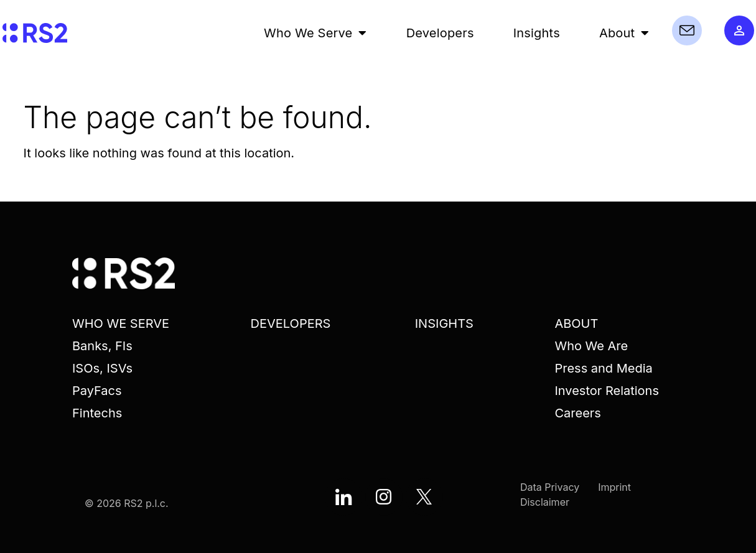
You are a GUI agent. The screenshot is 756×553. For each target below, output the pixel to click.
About (624, 33)
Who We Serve (315, 33)
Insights (537, 33)
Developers (440, 33)
